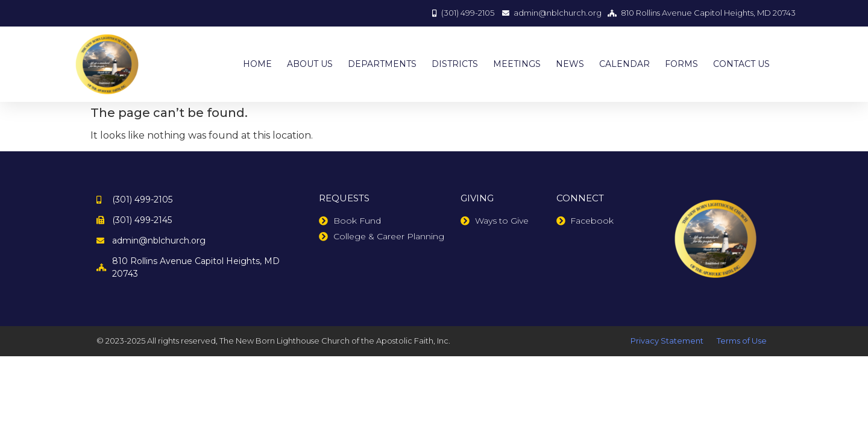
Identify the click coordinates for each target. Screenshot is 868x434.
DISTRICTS (455, 64)
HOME (257, 64)
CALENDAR (624, 64)
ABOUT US (310, 64)
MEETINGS (517, 64)
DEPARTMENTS (382, 64)
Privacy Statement (667, 341)
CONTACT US (741, 64)
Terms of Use (742, 341)
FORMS (681, 64)
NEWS (570, 64)
